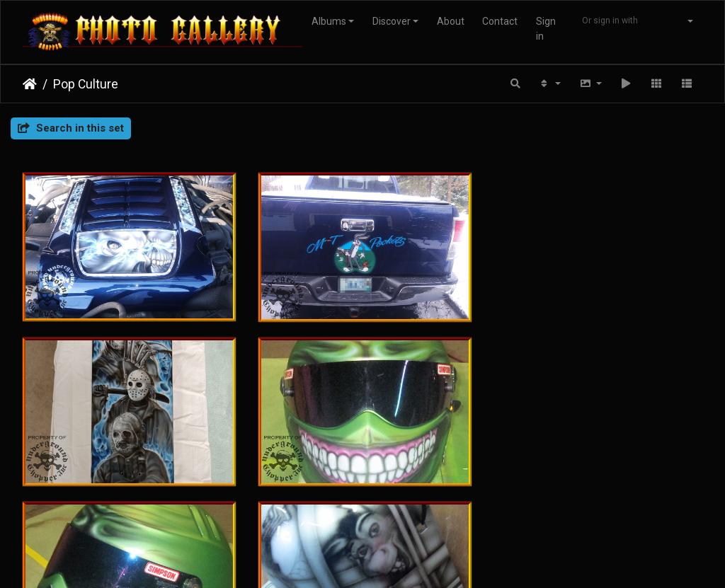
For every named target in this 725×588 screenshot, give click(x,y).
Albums (329, 21)
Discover (392, 21)
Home (30, 84)
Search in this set (71, 128)
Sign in (546, 29)
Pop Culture (86, 84)
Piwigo (343, 520)
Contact (500, 21)
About (451, 21)
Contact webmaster (409, 520)
